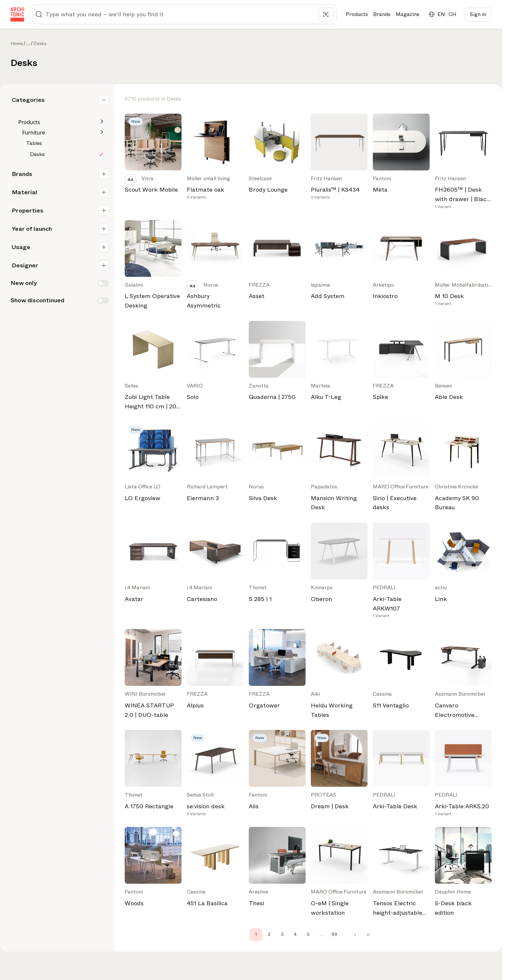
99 (334, 934)
